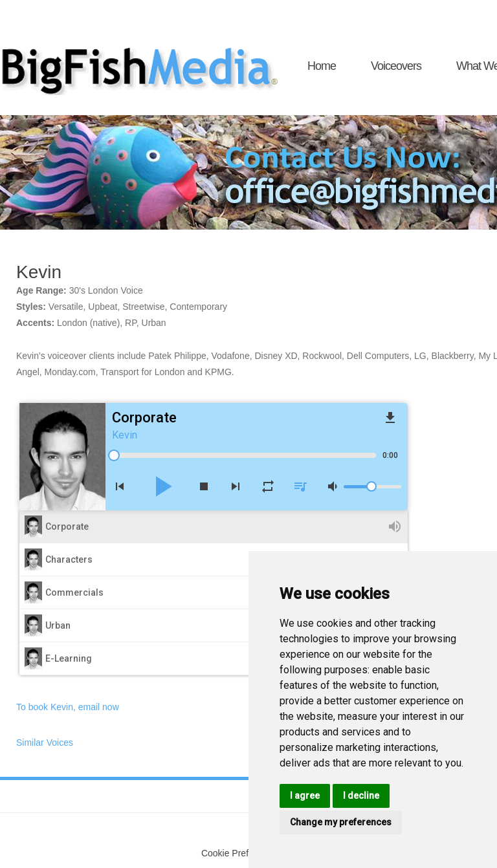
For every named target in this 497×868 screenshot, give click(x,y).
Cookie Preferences (241, 853)
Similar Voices (45, 743)
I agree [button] (305, 796)
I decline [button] (361, 796)
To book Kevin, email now (68, 707)
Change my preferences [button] (341, 822)
